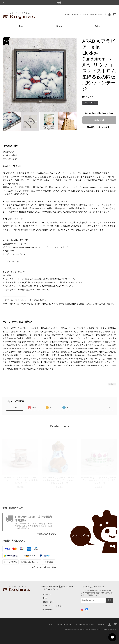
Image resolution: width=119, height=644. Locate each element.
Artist (98, 26)
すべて (15, 407)
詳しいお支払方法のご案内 (45, 567)
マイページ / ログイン (54, 606)
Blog (85, 14)
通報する (112, 384)
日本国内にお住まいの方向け (99, 127)
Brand (59, 26)
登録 (110, 600)
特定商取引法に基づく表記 (85, 625)
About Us (76, 14)
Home (67, 14)
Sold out (99, 120)
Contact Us (48, 610)
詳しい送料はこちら (48, 534)
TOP (50, 625)
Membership (96, 14)
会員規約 (101, 625)
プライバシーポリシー (64, 625)
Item (21, 26)
